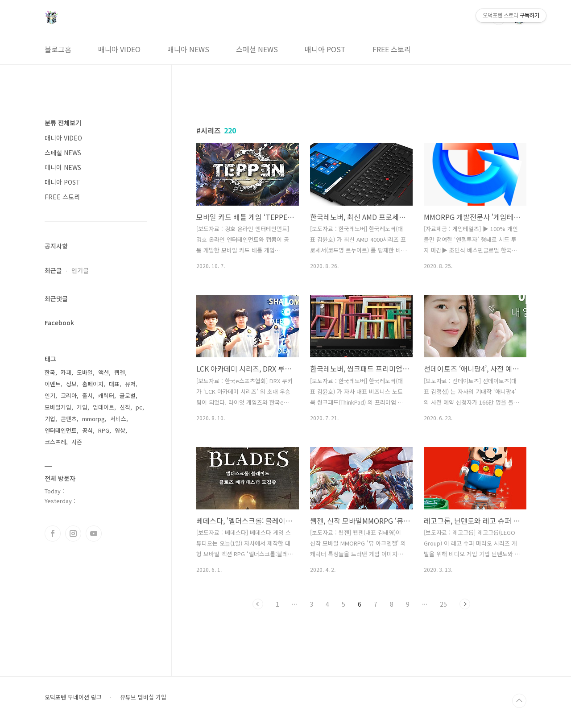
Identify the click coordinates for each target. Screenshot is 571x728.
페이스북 (53, 534)
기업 (50, 419)
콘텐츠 (69, 419)
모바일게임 (58, 407)
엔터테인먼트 (61, 430)
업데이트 (103, 407)
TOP (519, 701)
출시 (87, 395)
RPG (104, 430)
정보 (71, 384)
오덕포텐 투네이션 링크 (73, 697)
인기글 (80, 270)
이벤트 (53, 384)
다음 (465, 604)
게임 (82, 407)
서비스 (118, 419)
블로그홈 (58, 49)
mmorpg (93, 419)
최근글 (53, 270)
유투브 (94, 534)
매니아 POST (325, 49)
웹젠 (120, 372)
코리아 (69, 395)
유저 (130, 384)
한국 (50, 372)
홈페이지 (93, 384)
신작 (125, 407)
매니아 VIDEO (119, 49)
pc (139, 407)
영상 (120, 430)
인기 (50, 395)
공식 (87, 430)
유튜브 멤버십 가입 (143, 697)
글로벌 (128, 395)
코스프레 (55, 442)
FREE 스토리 (392, 49)
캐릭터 (106, 395)
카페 (66, 372)
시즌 (77, 442)
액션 (103, 372)
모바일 (85, 372)
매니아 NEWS (188, 49)
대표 (114, 384)
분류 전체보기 (63, 123)
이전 (258, 604)
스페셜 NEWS (257, 49)
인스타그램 (73, 534)
